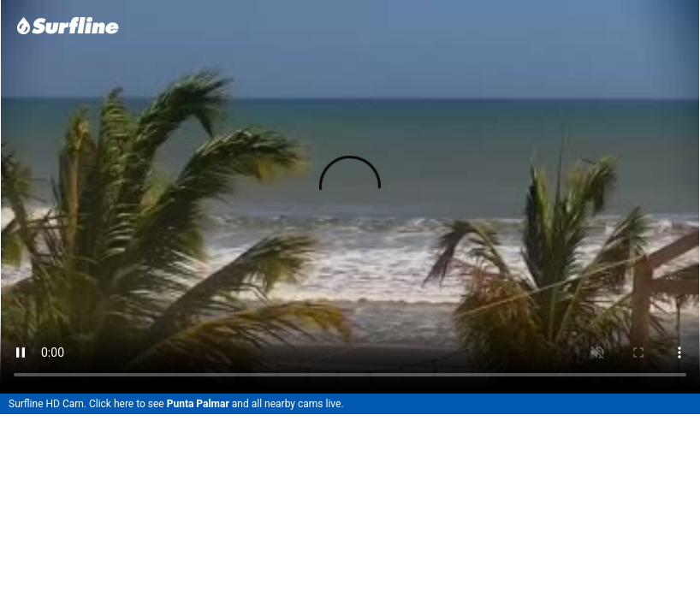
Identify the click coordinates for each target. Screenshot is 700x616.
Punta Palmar (198, 404)
